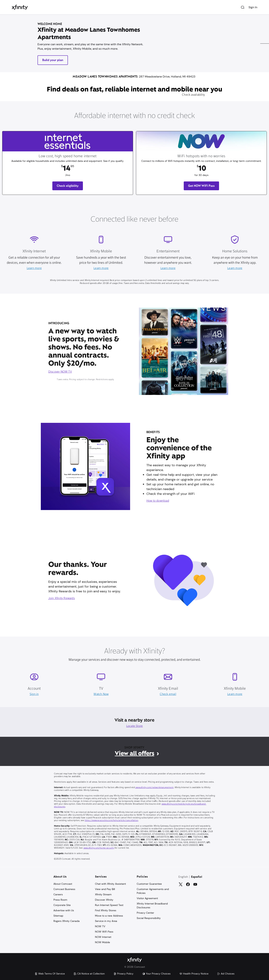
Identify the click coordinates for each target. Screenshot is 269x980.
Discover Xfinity (104, 900)
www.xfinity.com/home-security (99, 848)
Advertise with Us (64, 910)
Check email (168, 694)
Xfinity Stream (103, 894)
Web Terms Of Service (50, 974)
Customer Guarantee (149, 884)
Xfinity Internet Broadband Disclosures (152, 905)
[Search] (243, 7)
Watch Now (101, 694)
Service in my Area (106, 921)
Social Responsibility (149, 918)
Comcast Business (64, 889)
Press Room (60, 900)
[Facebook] (188, 884)
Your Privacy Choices (156, 974)
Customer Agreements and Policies (153, 891)
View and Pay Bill (105, 889)
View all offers (134, 753)
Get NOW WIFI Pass (201, 186)
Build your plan (53, 60)
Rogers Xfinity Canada (67, 921)
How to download (158, 501)
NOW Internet (103, 937)
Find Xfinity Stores (106, 910)
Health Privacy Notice (194, 974)
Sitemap (58, 916)
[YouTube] (195, 884)
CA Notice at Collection (89, 974)
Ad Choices (226, 974)
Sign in (34, 694)
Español (197, 877)
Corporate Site (62, 905)
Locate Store (135, 726)
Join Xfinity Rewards (62, 598)
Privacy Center (145, 913)
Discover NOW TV (60, 372)
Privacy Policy (123, 974)
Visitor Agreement (147, 898)
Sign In (253, 7)
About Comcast (63, 884)
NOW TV (100, 926)
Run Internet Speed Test (109, 905)
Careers (58, 894)
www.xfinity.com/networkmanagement (154, 788)
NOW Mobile (102, 942)
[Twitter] (181, 884)
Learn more (34, 268)
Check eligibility (68, 186)
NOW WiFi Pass (104, 932)
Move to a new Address (109, 916)
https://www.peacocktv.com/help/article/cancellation (112, 821)
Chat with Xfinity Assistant (110, 884)
